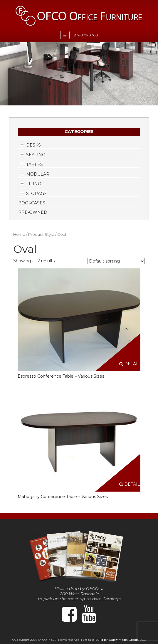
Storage (37, 194)
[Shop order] (116, 261)
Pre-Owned (33, 212)
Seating (36, 155)
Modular (38, 174)
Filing (34, 184)
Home (19, 234)
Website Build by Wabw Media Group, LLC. (114, 640)
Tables (35, 164)
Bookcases (32, 203)
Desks (33, 145)
